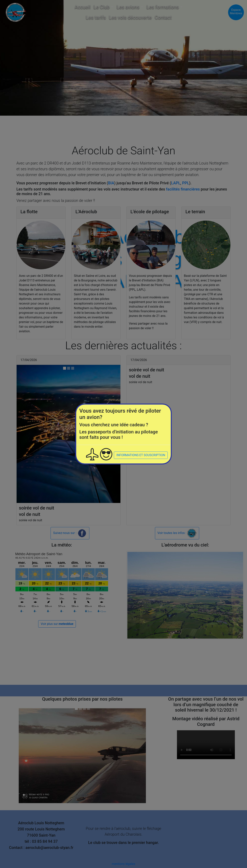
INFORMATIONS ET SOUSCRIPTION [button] (141, 455)
